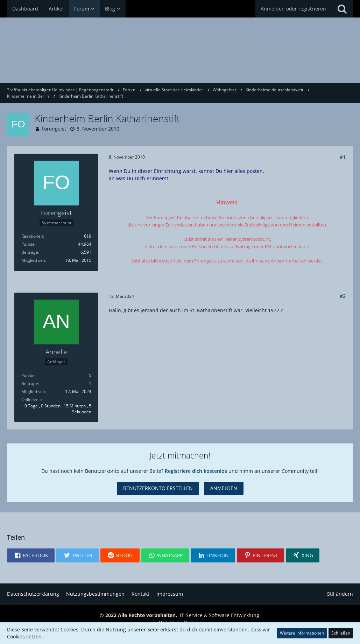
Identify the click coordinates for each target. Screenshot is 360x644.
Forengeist (54, 129)
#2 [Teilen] (343, 296)
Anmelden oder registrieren (293, 9)
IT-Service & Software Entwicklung (220, 615)
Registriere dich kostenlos (196, 471)
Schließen (341, 633)
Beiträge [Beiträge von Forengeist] (30, 252)
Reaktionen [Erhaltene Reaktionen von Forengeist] (32, 236)
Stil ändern (340, 594)
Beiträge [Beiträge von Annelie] (30, 383)
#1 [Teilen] (343, 157)
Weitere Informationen (302, 633)
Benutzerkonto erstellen (158, 488)
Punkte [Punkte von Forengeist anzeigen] (28, 244)
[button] (31, 555)
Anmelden (224, 488)
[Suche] (342, 9)
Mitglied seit (33, 260)
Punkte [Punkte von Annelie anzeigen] (28, 375)
